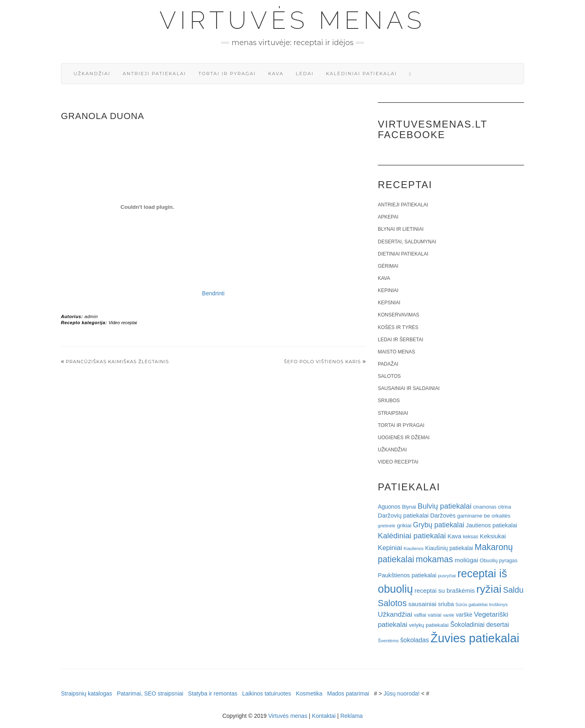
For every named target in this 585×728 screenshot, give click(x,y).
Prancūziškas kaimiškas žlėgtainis (117, 362)
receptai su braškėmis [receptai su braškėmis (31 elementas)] (444, 590)
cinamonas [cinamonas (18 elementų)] (485, 507)
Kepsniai (389, 303)
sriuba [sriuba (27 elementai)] (446, 604)
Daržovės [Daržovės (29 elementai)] (443, 516)
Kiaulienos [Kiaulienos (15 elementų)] (413, 548)
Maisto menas (396, 352)
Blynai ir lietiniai (401, 229)
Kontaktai (324, 716)
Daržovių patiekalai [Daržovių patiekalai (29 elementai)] (403, 516)
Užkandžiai (92, 74)
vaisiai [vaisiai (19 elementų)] (435, 615)
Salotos (389, 376)
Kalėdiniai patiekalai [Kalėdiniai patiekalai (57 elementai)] (412, 536)
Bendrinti (213, 293)
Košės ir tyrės (398, 327)
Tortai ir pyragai (227, 74)
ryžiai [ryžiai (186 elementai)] (489, 589)
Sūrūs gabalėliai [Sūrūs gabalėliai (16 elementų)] (471, 604)
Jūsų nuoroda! (402, 693)
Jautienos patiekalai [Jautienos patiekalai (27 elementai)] (492, 525)
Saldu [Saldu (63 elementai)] (513, 590)
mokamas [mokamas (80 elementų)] (434, 559)
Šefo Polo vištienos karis (322, 362)
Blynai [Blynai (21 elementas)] (409, 507)
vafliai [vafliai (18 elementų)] (420, 615)
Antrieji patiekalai (155, 74)
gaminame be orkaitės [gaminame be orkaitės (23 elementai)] (484, 516)
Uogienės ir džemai (404, 438)
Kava (276, 74)
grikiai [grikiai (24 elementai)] (404, 525)
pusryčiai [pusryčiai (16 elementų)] (447, 576)
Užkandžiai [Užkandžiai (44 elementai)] (395, 614)
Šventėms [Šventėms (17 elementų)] (388, 641)
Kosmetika (309, 693)
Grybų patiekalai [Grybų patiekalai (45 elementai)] (439, 525)
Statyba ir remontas (213, 693)
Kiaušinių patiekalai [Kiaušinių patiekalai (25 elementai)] (449, 548)
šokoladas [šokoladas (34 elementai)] (415, 640)
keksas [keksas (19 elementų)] (470, 537)
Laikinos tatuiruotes (267, 693)
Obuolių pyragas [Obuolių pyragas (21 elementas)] (499, 560)
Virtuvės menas (293, 20)
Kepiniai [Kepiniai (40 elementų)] (390, 548)
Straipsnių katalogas (87, 693)
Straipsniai (393, 413)
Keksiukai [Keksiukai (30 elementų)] (493, 536)
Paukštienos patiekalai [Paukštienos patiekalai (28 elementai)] (407, 575)
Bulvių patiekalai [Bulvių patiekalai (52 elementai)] (445, 506)
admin (91, 316)
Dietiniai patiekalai (403, 254)
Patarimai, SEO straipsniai (150, 693)
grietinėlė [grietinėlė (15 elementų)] (387, 526)
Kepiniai (388, 290)
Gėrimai (388, 266)
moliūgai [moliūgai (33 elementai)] (466, 560)
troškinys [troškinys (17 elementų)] (498, 604)
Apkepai (388, 217)
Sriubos (389, 401)
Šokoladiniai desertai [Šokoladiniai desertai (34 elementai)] (480, 625)
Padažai (388, 364)
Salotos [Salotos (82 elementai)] (392, 603)
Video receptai (123, 323)
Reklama (352, 716)
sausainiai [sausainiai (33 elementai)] (422, 604)
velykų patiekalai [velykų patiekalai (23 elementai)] (429, 625)
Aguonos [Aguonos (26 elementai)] (389, 507)
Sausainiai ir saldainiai (409, 388)
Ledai (305, 74)
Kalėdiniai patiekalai (361, 74)
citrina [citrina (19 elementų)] (505, 507)
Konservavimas (399, 315)
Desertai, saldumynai (407, 242)
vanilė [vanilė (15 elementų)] (448, 615)
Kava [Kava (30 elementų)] (454, 536)
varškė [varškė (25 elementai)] (464, 615)
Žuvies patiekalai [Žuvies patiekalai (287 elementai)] (475, 638)
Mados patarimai (348, 693)
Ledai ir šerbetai (401, 340)
